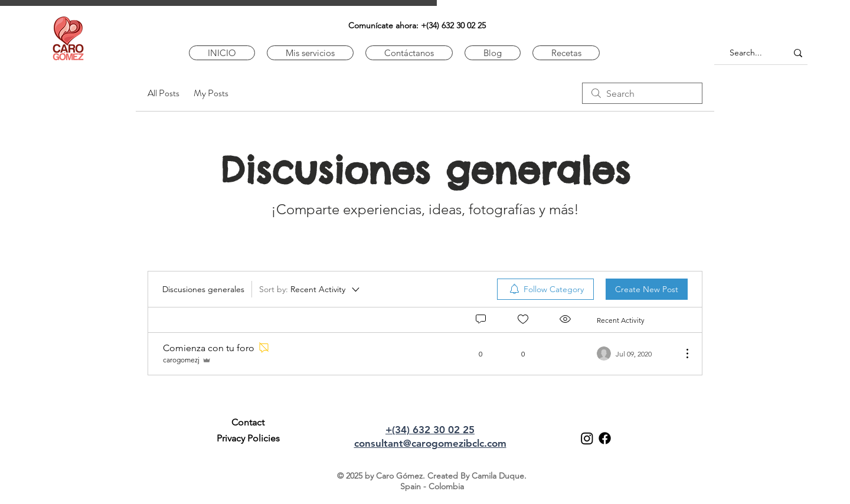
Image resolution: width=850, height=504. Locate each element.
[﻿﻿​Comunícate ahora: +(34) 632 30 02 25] (417, 26)
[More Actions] (681, 354)
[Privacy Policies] (248, 438)
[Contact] (248, 423)
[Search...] (746, 53)
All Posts (164, 93)
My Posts (211, 93)
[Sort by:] (310, 289)
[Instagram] (587, 438)
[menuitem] (545, 289)
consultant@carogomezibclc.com (430, 443)
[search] (642, 93)
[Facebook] (605, 438)
